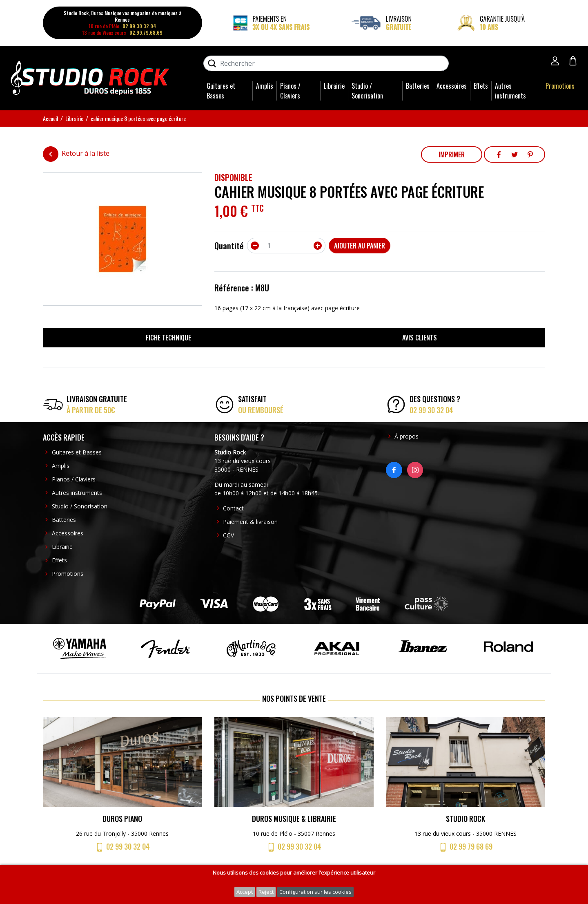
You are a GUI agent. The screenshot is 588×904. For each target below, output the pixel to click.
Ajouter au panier (360, 246)
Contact (233, 508)
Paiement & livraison (250, 522)
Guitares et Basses (221, 91)
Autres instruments (510, 91)
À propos (406, 436)
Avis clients (420, 338)
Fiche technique (168, 338)
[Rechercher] (326, 63)
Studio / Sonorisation (367, 91)
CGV (228, 535)
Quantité (229, 246)
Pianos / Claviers (290, 91)
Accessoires (452, 86)
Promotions (560, 86)
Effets (481, 86)
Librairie (334, 86)
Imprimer (452, 154)
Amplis (265, 86)
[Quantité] (286, 246)
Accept (245, 892)
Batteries (418, 86)
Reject (266, 892)
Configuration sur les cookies (315, 892)
